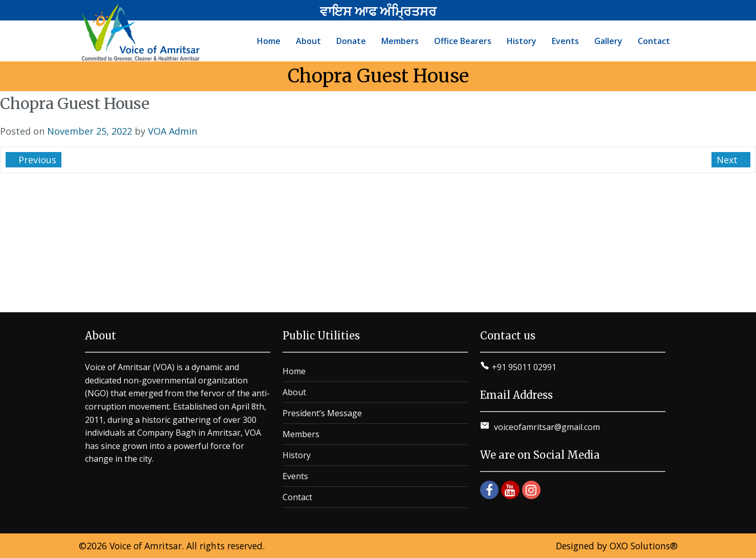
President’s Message (322, 413)
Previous (36, 160)
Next (728, 160)
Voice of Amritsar (146, 546)
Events (295, 476)
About (294, 392)
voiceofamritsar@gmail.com (546, 427)
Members (301, 434)
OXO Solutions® (644, 546)
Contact (297, 497)
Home (294, 371)
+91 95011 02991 (524, 367)
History (297, 455)
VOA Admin (172, 131)
